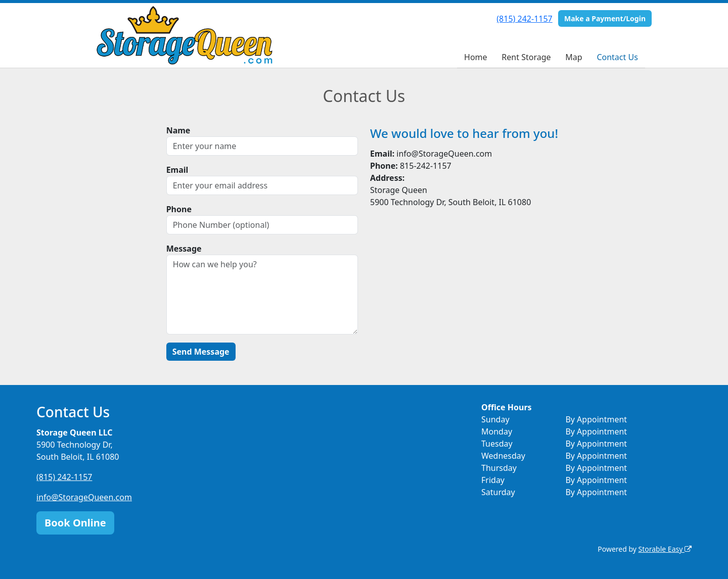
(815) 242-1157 (524, 19)
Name (178, 130)
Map (574, 57)
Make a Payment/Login (605, 18)
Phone (179, 209)
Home (476, 57)
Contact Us (617, 57)
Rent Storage (526, 57)
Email (177, 170)
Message (184, 249)
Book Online (75, 523)
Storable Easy (665, 549)
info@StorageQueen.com (84, 497)
